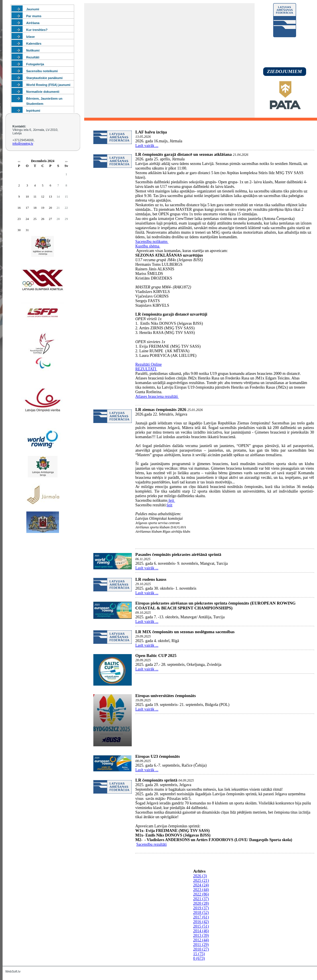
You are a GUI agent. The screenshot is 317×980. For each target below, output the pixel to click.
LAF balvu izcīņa (151, 132)
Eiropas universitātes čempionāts (166, 696)
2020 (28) (201, 903)
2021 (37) (201, 899)
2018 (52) (201, 913)
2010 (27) (201, 949)
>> (66, 162)
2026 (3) (200, 876)
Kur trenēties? (37, 30)
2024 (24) (201, 885)
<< (19, 162)
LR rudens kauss (151, 579)
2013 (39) (201, 935)
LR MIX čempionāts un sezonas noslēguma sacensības (185, 632)
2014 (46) (201, 931)
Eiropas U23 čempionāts (158, 756)
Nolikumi (33, 50)
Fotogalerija (35, 64)
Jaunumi (33, 9)
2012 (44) (201, 940)
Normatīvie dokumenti (43, 92)
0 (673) (199, 958)
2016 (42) (201, 922)
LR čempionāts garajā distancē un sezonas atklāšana (184, 154)
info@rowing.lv (23, 143)
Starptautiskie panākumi (45, 78)
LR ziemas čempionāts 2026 (161, 410)
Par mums (34, 16)
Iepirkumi (33, 111)
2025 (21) (201, 880)
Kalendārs (34, 44)
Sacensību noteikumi (42, 71)
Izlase (31, 37)
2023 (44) (201, 890)
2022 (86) (201, 894)
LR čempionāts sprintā (156, 780)
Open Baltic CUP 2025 (156, 656)
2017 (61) (201, 917)
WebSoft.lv (13, 971)
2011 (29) (201, 945)
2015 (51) (201, 926)
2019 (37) (201, 908)
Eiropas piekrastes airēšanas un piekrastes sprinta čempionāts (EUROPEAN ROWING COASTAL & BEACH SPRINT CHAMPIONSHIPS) (216, 606)
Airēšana (33, 23)
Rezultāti (33, 57)
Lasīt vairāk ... (147, 146)
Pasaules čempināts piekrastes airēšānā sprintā (178, 554)
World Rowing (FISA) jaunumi (48, 85)
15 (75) (199, 954)
